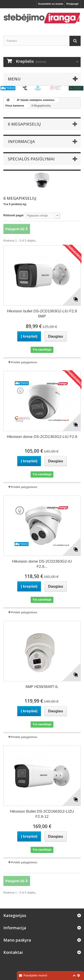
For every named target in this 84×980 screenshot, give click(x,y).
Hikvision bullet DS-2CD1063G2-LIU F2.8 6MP (42, 314)
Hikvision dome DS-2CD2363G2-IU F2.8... (42, 564)
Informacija (21, 141)
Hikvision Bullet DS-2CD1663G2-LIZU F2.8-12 (42, 814)
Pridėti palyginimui (24, 362)
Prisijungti (72, 4)
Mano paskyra (17, 940)
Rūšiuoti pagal (13, 215)
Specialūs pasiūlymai (31, 159)
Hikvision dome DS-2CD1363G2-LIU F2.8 (42, 437)
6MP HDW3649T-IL (42, 687)
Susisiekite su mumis (51, 4)
